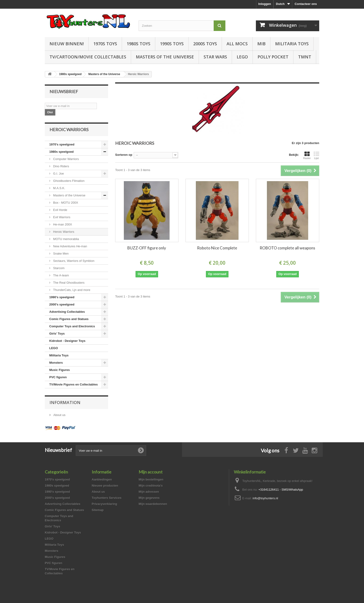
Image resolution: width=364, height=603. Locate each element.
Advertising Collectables (67, 312)
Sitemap (98, 510)
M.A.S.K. (59, 188)
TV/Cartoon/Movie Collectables (88, 57)
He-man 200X (62, 224)
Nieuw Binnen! (67, 44)
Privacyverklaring (104, 504)
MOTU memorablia (66, 239)
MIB (261, 44)
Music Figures (59, 370)
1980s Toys (138, 44)
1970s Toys (105, 44)
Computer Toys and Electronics (72, 326)
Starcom (58, 268)
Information (65, 402)
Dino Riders (61, 166)
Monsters (56, 363)
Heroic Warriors (63, 232)
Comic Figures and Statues (69, 319)
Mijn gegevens (149, 498)
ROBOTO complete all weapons (287, 248)
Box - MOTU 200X (65, 203)
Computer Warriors (66, 159)
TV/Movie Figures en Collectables (74, 384)
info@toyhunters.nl (265, 498)
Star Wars (215, 57)
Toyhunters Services (107, 498)
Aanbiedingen (102, 479)
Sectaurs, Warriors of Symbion (73, 261)
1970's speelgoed (62, 144)
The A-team (61, 275)
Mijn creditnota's (151, 486)
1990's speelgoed (62, 297)
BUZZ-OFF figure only (147, 248)
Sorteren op (124, 155)
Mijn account (151, 472)
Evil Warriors (61, 217)
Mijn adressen (149, 492)
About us (59, 415)
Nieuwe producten (105, 486)
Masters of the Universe (165, 57)
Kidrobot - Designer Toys (67, 341)
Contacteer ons (306, 4)
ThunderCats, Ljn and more (71, 290)
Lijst (316, 155)
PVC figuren (58, 377)
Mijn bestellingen (151, 479)
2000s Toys (205, 44)
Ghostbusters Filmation (68, 181)
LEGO (242, 57)
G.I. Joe (58, 174)
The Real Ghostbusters (68, 283)
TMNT (305, 57)
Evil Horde (60, 210)
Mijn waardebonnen (153, 504)
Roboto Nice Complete (217, 248)
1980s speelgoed (61, 152)
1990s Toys (172, 44)
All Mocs (237, 44)
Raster (307, 155)
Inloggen (265, 4)
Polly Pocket (273, 57)
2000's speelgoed (62, 304)
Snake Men (60, 254)
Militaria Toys (292, 44)
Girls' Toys (57, 334)
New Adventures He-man (70, 246)
